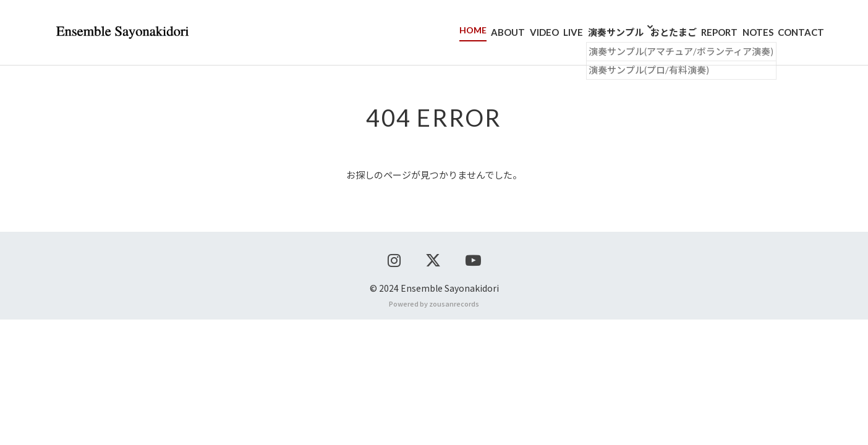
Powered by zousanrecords (434, 429)
